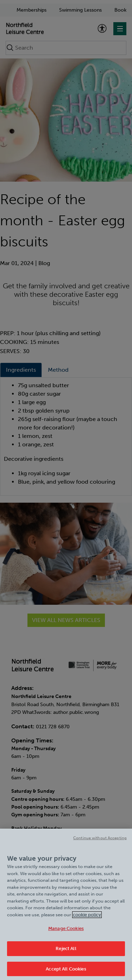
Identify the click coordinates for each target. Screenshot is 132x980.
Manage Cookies (66, 933)
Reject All (66, 953)
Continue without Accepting (100, 843)
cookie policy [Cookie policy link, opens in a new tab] (87, 919)
